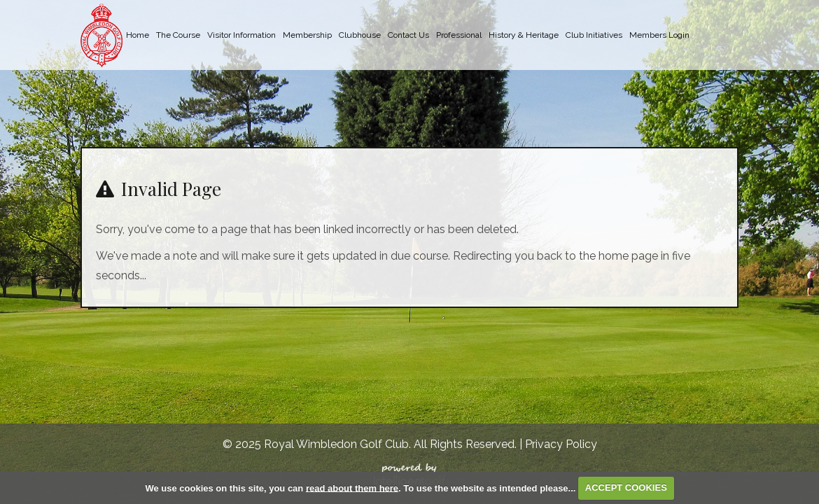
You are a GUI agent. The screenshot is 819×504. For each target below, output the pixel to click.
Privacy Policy (561, 444)
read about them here (352, 488)
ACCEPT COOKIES (626, 488)
